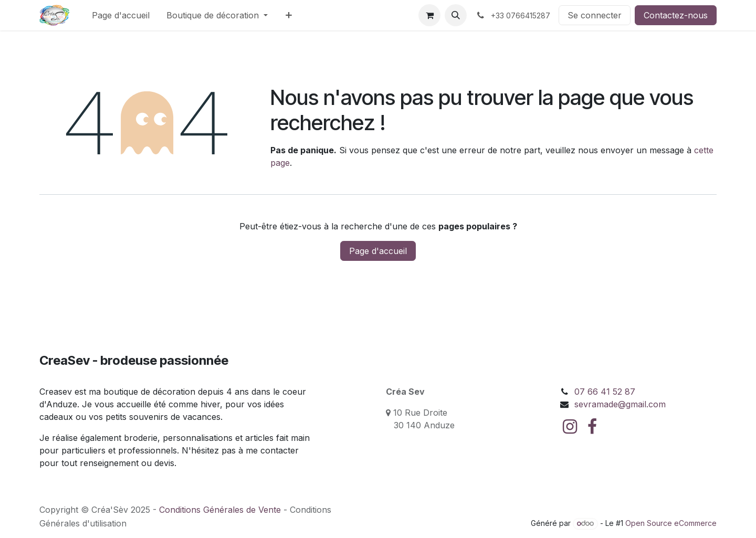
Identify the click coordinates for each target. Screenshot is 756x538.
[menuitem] (121, 15)
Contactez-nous (676, 15)
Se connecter (595, 15)
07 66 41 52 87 (605, 392)
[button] (456, 15)
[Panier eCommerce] (429, 15)
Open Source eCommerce (671, 523)
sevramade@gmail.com (620, 404)
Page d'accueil (378, 251)
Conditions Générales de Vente (220, 510)
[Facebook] (592, 427)
